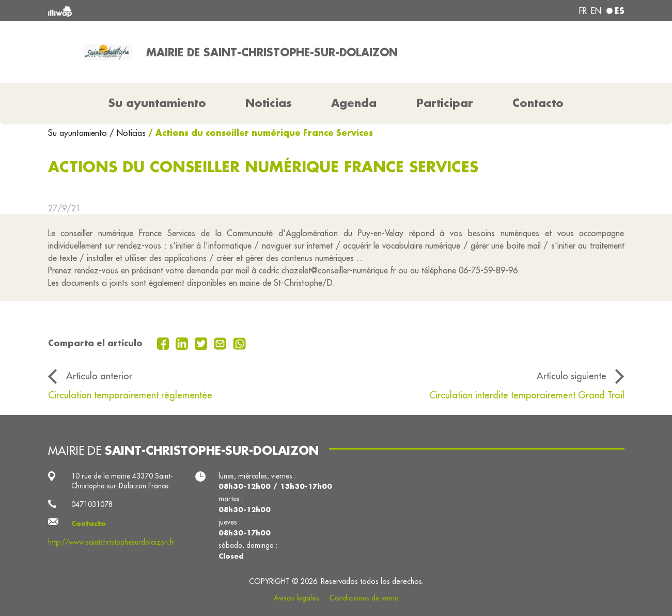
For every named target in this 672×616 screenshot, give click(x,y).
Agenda (354, 103)
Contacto (538, 103)
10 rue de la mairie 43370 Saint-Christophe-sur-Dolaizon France (122, 481)
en (596, 11)
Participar (445, 103)
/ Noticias (128, 133)
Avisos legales (296, 598)
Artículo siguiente (572, 376)
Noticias (269, 103)
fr (583, 11)
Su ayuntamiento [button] (157, 103)
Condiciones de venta (364, 598)
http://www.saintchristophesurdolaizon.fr (111, 542)
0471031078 (92, 504)
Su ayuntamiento (79, 133)
